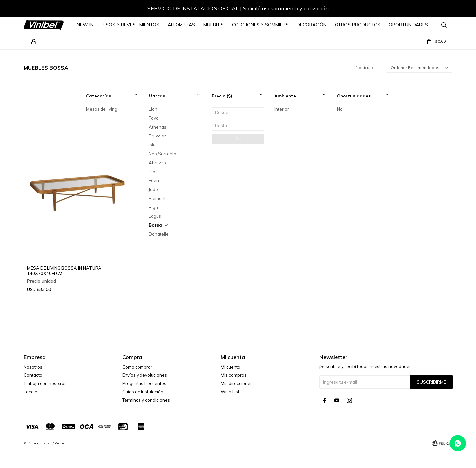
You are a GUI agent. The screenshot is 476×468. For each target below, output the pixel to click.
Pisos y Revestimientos (131, 25)
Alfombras (181, 25)
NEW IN (85, 25)
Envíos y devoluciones (145, 375)
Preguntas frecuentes (144, 383)
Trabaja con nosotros (45, 383)
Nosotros (33, 367)
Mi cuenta (231, 367)
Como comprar (137, 367)
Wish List (230, 392)
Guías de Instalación (143, 392)
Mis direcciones (237, 383)
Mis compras (234, 375)
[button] (441, 9)
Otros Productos (358, 25)
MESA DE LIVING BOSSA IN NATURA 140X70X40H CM (64, 271)
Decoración (312, 25)
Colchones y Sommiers (260, 25)
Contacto (33, 375)
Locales (32, 392)
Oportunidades (408, 25)
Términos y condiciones (146, 400)
